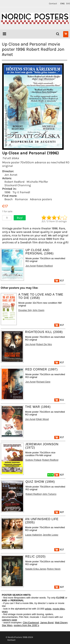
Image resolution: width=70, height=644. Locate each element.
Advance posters (41, 199)
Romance (21, 199)
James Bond (47, 623)
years (5, 611)
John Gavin (38, 310)
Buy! (20, 218)
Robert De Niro (44, 344)
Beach (9, 199)
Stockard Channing (18, 185)
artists (48, 609)
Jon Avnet (11, 175)
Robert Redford (14, 182)
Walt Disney (61, 623)
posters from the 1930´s (27, 625)
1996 (7, 192)
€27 (59, 475)
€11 (59, 400)
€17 (59, 281)
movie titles (59, 609)
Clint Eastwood (31, 623)
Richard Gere (43, 382)
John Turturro (49, 494)
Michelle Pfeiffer (37, 182)
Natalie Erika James (36, 569)
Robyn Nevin (54, 569)
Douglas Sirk (25, 310)
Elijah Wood (42, 419)
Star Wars (7, 625)
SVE (68, 4)
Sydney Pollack (33, 460)
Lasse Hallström (34, 535)
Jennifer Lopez (50, 535)
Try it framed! (21, 192)
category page (9, 620)
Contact (53, 4)
